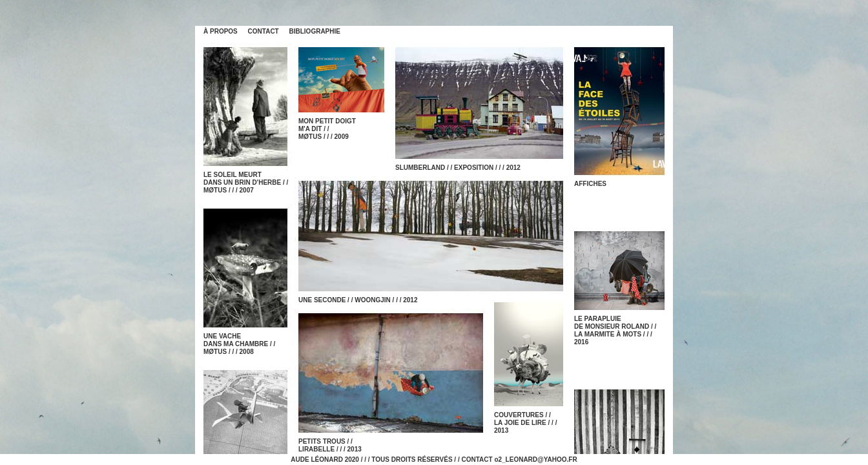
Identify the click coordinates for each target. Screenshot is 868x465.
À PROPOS (221, 31)
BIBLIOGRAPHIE (315, 31)
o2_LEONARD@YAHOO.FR (535, 460)
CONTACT (263, 31)
